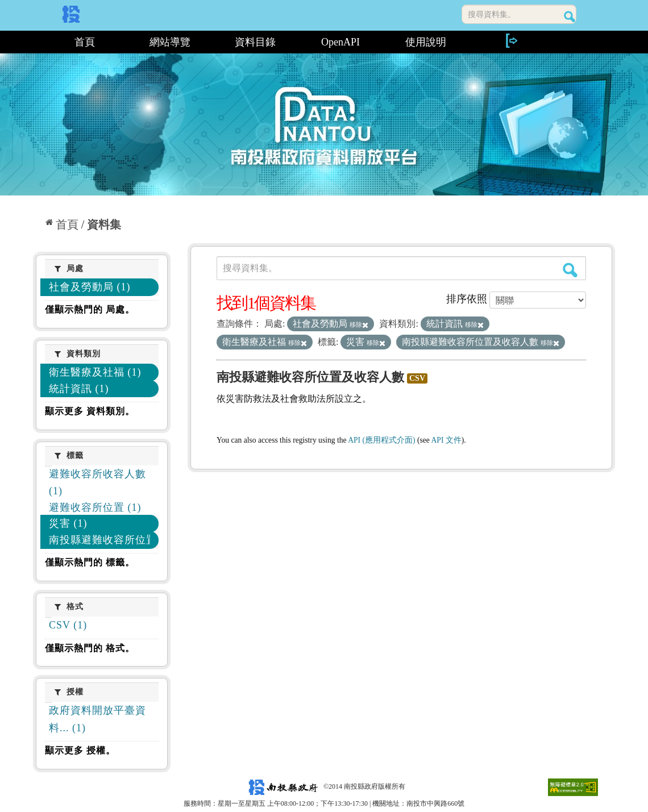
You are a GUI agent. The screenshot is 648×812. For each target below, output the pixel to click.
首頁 (85, 42)
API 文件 (446, 440)
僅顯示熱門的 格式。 (90, 648)
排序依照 (467, 299)
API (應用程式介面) (381, 440)
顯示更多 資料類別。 (90, 411)
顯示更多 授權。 (80, 750)
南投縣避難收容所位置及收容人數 (310, 377)
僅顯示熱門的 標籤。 (90, 562)
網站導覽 (170, 42)
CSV (417, 378)
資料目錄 (255, 42)
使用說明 (426, 42)
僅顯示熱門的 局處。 (90, 309)
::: (37, 42)
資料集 (104, 224)
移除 (359, 324)
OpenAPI (340, 42)
